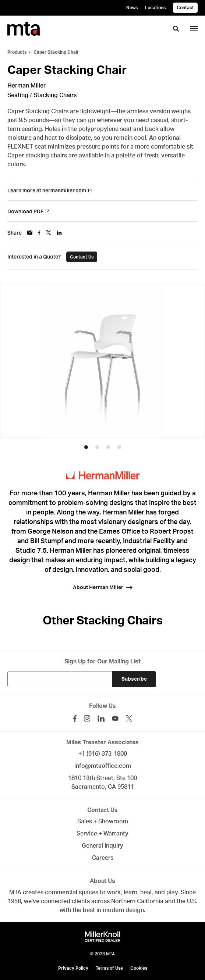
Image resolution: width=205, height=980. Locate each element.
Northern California (137, 901)
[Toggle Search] (176, 29)
